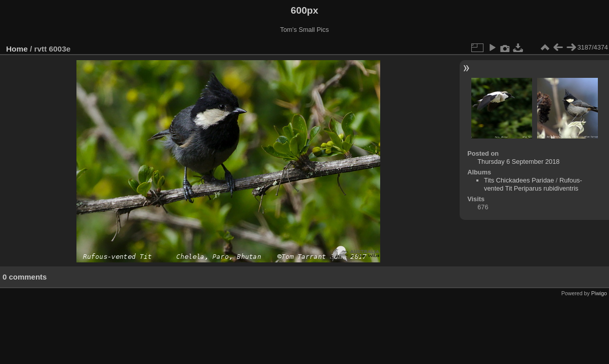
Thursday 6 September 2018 (518, 162)
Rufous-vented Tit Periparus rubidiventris (533, 184)
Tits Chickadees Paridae (519, 180)
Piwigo (599, 293)
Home (17, 49)
